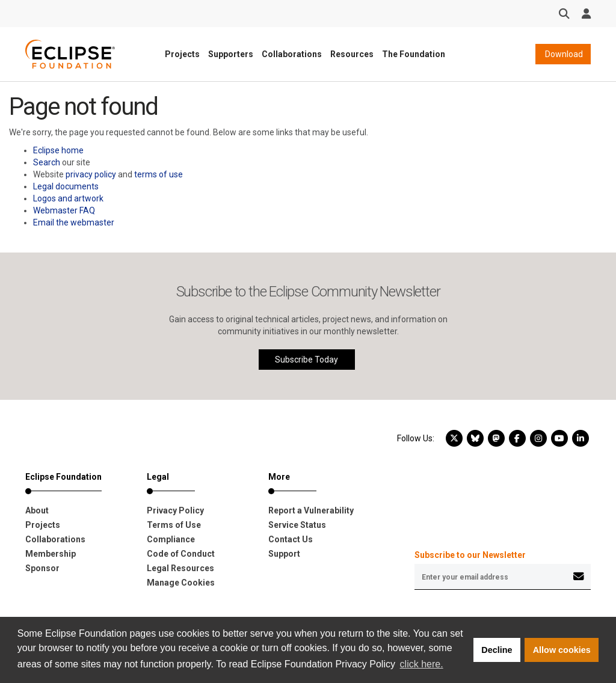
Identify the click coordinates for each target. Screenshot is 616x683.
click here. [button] (422, 664)
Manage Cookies (181, 583)
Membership (51, 554)
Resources (352, 54)
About (37, 510)
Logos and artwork (68, 198)
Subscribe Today (306, 360)
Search (47, 162)
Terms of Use (174, 525)
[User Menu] (586, 14)
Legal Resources (180, 568)
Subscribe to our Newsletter (470, 555)
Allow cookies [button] (562, 650)
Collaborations (292, 54)
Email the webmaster (74, 222)
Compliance (171, 539)
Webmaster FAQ (64, 210)
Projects (182, 54)
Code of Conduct (181, 554)
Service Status (297, 525)
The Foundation (414, 54)
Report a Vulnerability (311, 510)
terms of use (159, 174)
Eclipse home (58, 150)
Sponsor (42, 568)
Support (284, 554)
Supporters (231, 54)
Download (563, 54)
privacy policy (91, 174)
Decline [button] (497, 650)
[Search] (564, 14)
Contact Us (291, 539)
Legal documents (66, 186)
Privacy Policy (175, 510)
